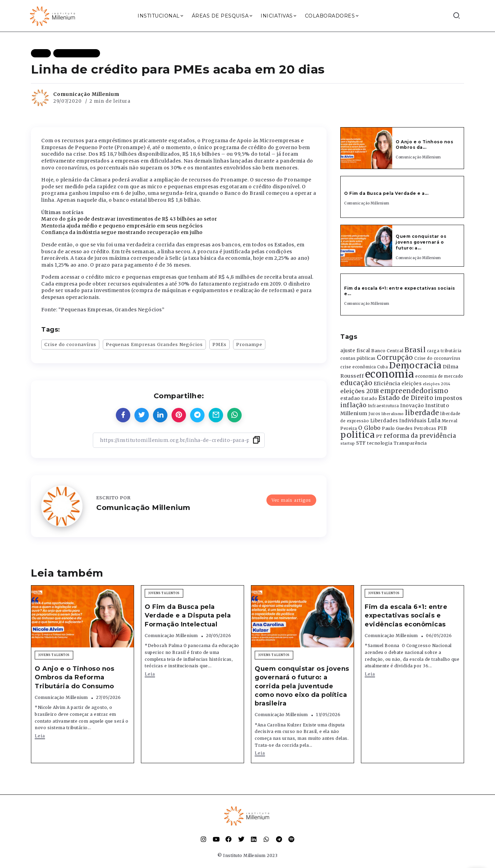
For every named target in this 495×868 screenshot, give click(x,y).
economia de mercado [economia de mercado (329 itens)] (439, 376)
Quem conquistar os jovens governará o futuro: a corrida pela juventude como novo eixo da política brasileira (302, 686)
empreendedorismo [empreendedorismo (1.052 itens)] (414, 391)
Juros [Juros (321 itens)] (375, 414)
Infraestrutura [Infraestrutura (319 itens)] (383, 406)
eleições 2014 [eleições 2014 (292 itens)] (437, 384)
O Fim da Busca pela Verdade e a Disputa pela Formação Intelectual (188, 615)
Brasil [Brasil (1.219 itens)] (415, 350)
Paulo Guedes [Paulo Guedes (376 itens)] (397, 428)
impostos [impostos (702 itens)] (449, 398)
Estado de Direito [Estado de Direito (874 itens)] (406, 398)
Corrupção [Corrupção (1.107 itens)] (395, 357)
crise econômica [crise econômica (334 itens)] (358, 367)
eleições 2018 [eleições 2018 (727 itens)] (360, 391)
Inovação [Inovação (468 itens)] (412, 406)
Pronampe (249, 344)
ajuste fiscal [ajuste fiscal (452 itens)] (355, 351)
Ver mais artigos (291, 500)
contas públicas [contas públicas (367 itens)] (358, 358)
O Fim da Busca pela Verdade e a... (386, 193)
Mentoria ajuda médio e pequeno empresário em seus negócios (122, 226)
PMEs (219, 344)
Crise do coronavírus (70, 344)
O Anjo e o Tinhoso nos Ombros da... (424, 145)
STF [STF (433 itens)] (361, 443)
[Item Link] (366, 148)
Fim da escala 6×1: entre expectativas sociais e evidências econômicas (406, 615)
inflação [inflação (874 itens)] (353, 405)
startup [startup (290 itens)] (348, 443)
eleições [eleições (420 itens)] (411, 384)
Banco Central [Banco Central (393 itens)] (387, 351)
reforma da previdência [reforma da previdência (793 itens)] (420, 436)
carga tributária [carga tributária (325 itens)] (444, 351)
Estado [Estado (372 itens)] (369, 398)
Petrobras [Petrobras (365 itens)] (425, 428)
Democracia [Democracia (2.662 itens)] (415, 365)
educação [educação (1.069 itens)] (356, 383)
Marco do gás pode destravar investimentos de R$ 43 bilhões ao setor (129, 219)
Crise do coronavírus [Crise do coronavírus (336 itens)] (437, 358)
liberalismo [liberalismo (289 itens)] (393, 414)
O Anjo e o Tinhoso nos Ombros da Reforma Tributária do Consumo (74, 677)
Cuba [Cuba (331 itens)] (382, 367)
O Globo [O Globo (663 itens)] (370, 428)
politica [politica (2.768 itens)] (357, 435)
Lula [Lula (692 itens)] (434, 420)
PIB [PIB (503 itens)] (442, 428)
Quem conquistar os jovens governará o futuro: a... (421, 242)
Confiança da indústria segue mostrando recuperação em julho (122, 232)
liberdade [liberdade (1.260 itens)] (422, 413)
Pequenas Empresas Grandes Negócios (154, 344)
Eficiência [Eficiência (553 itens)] (387, 383)
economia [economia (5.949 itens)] (390, 374)
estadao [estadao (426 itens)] (350, 398)
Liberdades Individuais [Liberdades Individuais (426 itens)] (398, 421)
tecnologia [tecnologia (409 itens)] (380, 443)
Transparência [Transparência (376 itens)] (410, 443)
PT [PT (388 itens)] (379, 436)
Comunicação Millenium (86, 94)
